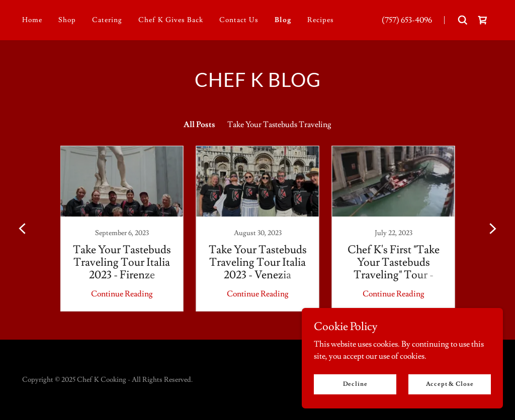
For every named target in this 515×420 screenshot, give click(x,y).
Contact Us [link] (239, 20)
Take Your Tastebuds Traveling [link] (279, 125)
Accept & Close (450, 384)
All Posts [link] (199, 125)
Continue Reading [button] (122, 294)
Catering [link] (107, 20)
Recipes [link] (321, 20)
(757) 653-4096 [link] (407, 20)
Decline (355, 384)
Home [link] (32, 20)
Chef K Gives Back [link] (171, 20)
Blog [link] (283, 20)
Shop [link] (67, 20)
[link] (483, 20)
